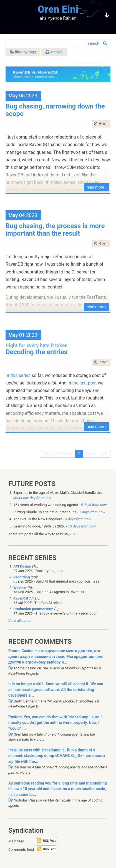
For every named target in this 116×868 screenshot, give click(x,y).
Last (104, 454)
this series (20, 375)
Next (90, 454)
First (48, 454)
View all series (20, 621)
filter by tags (23, 52)
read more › (96, 187)
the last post (84, 383)
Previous (65, 454)
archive (54, 52)
